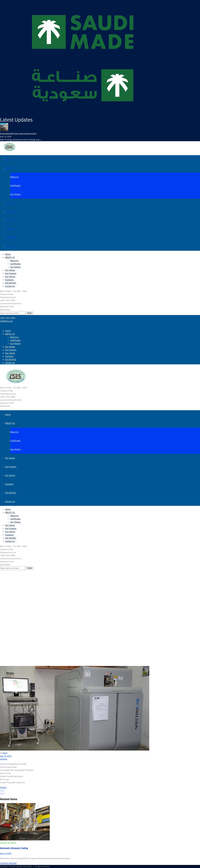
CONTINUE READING (8, 863)
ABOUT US (10, 168)
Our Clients (10, 220)
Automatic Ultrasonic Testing (14, 848)
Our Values (10, 203)
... (41, 140)
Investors (9, 229)
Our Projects (11, 212)
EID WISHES (11, 238)
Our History (15, 194)
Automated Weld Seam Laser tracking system (18, 133)
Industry (3, 787)
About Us (14, 177)
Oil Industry (12, 843)
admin (5, 753)
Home (8, 159)
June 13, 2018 (6, 756)
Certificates (15, 186)
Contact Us (10, 246)
